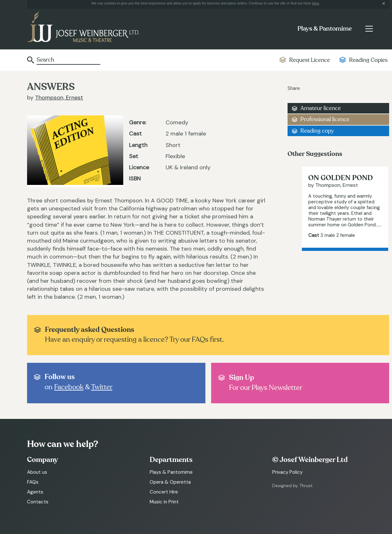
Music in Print (164, 502)
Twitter (102, 387)
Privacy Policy (287, 472)
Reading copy (317, 131)
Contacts (38, 502)
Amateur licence (321, 108)
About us (37, 472)
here (316, 3)
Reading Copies (368, 60)
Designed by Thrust (292, 486)
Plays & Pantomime (325, 29)
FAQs (33, 482)
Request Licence (310, 60)
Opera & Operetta (170, 482)
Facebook (69, 387)
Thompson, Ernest (59, 98)
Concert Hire (164, 492)
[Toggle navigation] (369, 29)
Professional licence (325, 119)
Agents (35, 492)
